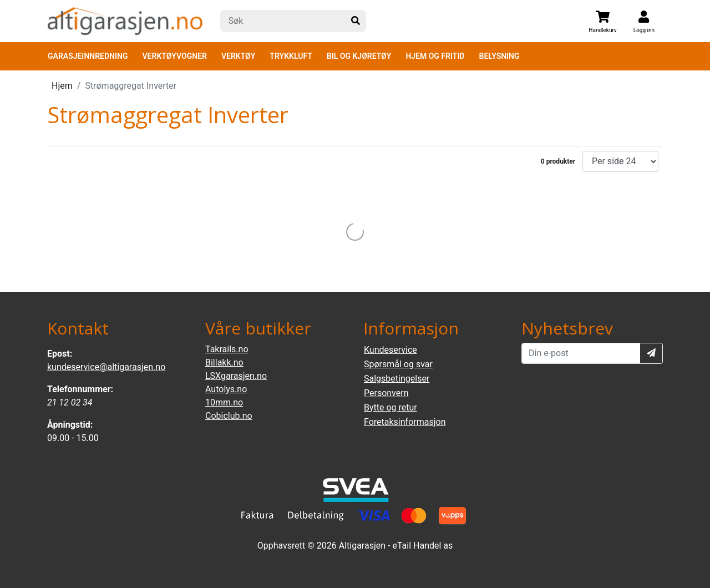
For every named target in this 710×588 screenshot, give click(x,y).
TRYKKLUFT (291, 56)
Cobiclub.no (229, 416)
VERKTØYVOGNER (175, 56)
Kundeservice (390, 350)
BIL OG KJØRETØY (359, 56)
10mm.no (224, 402)
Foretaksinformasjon (405, 422)
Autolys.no (226, 389)
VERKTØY (238, 56)
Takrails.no (227, 349)
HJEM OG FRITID (435, 56)
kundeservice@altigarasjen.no (106, 367)
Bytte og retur (390, 407)
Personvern (386, 393)
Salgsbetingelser (397, 379)
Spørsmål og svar (398, 364)
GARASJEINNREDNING (88, 56)
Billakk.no (224, 363)
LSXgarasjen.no (236, 376)
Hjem (62, 86)
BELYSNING (499, 56)
